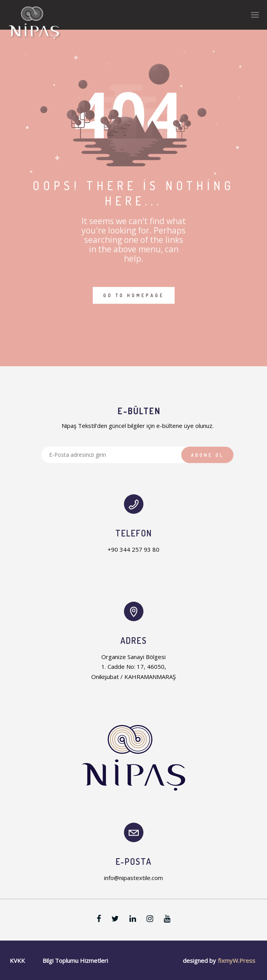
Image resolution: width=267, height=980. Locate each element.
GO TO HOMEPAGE (134, 295)
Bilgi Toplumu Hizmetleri (75, 960)
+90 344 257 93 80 (133, 549)
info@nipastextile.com (133, 878)
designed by (199, 960)
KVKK (17, 960)
